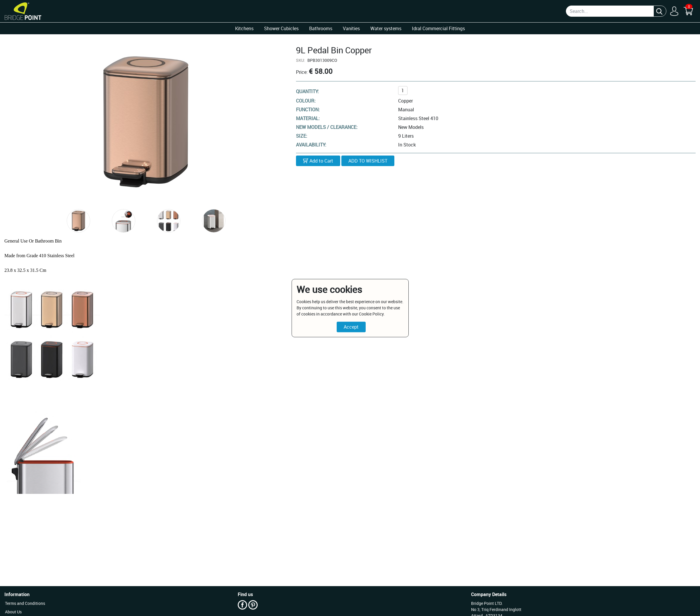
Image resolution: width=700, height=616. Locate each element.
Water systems (386, 28)
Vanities (351, 28)
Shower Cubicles (281, 28)
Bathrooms (321, 28)
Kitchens (244, 28)
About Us (13, 612)
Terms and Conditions (25, 603)
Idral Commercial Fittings (438, 28)
